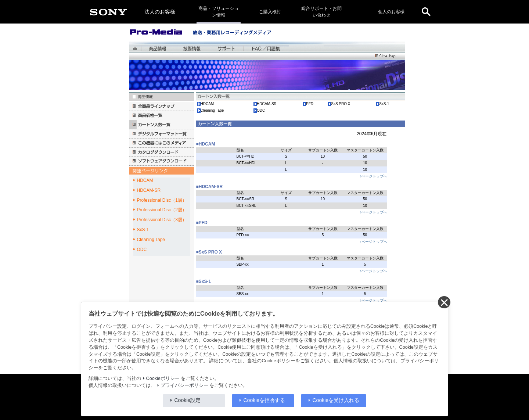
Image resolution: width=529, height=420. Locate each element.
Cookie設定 (188, 400)
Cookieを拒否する (264, 400)
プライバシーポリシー (184, 385)
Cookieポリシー (163, 378)
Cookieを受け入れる (336, 400)
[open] (426, 12)
